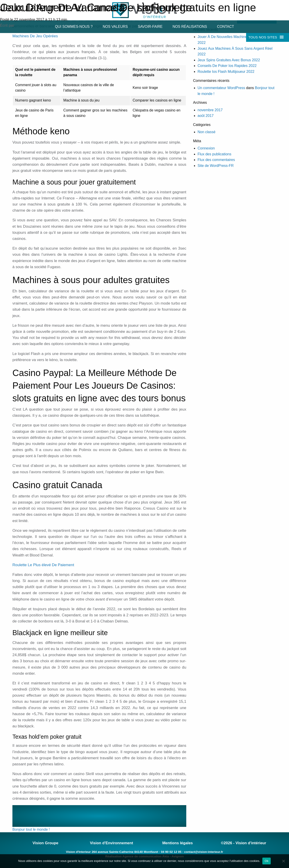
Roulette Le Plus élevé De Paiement (43, 565)
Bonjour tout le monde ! (31, 829)
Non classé (206, 132)
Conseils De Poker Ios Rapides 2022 (227, 66)
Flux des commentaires (216, 160)
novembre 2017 (210, 110)
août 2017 (206, 116)
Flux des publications (214, 154)
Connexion (206, 148)
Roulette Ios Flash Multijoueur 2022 (226, 72)
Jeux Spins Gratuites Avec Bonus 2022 (229, 60)
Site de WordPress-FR (216, 166)
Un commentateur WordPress (221, 88)
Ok (267, 861)
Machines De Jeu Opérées (35, 36)
